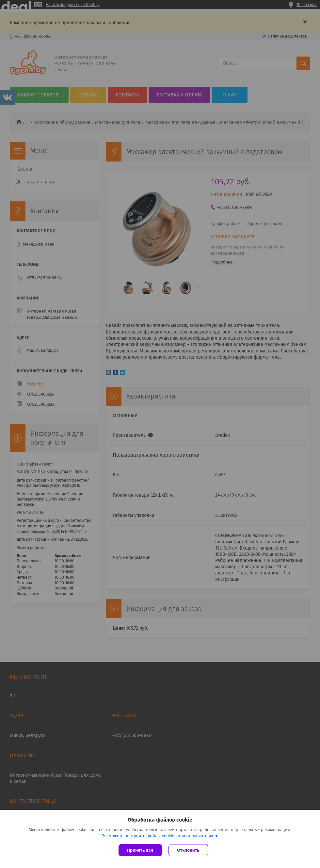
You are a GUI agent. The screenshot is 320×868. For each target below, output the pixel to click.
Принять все (140, 850)
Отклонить (188, 850)
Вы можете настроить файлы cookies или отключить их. (158, 836)
